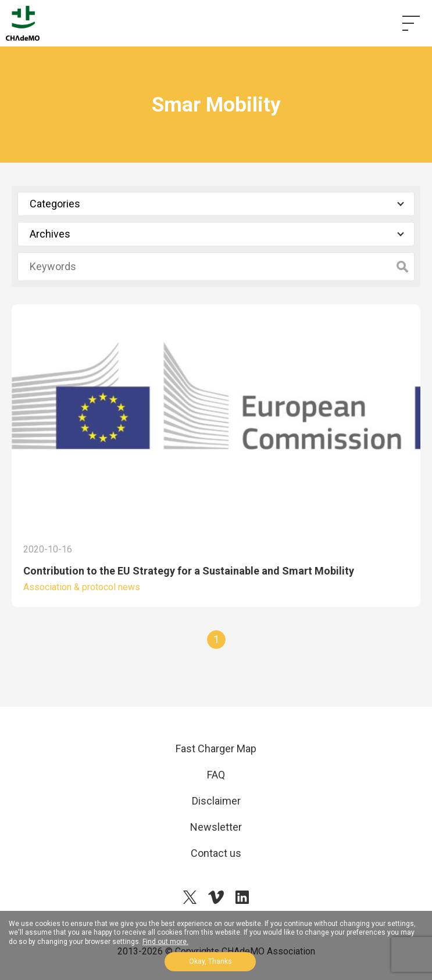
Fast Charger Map (216, 749)
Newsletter (216, 827)
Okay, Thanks (210, 961)
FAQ (216, 775)
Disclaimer (216, 801)
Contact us (216, 853)
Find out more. (165, 942)
